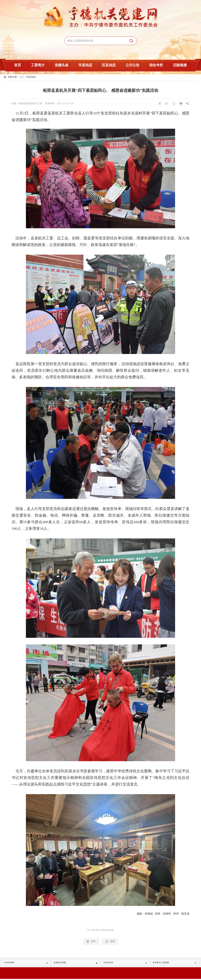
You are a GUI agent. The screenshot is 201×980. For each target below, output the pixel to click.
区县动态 (109, 65)
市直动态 (85, 65)
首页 (18, 65)
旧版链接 (180, 65)
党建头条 (62, 65)
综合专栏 (156, 65)
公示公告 (133, 65)
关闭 (110, 942)
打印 (91, 942)
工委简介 (38, 65)
